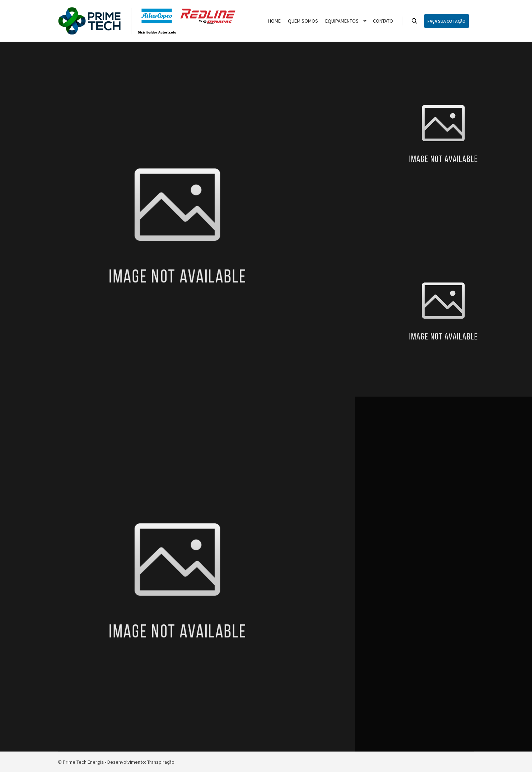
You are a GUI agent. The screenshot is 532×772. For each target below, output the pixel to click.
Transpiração (161, 762)
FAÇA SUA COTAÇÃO (447, 21)
